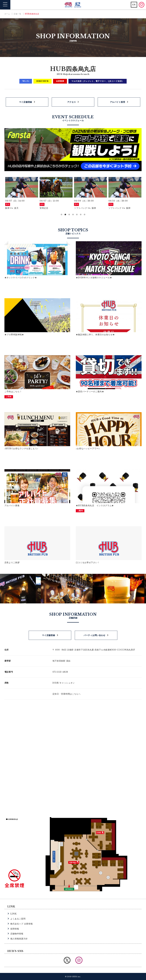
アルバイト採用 (118, 102)
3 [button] (69, 215)
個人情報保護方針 (19, 939)
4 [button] (73, 215)
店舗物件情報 (17, 933)
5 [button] (77, 215)
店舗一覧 (17, 14)
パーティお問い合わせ (95, 635)
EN (134, 5)
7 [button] (85, 215)
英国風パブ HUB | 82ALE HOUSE (73, 5)
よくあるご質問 (18, 918)
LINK (14, 914)
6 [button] (81, 215)
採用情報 (15, 928)
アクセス (72, 102)
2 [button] (65, 215)
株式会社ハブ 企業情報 (22, 923)
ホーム (7, 14)
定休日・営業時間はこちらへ (67, 694)
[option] (22, 193)
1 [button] (61, 215)
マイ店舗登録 (26, 102)
